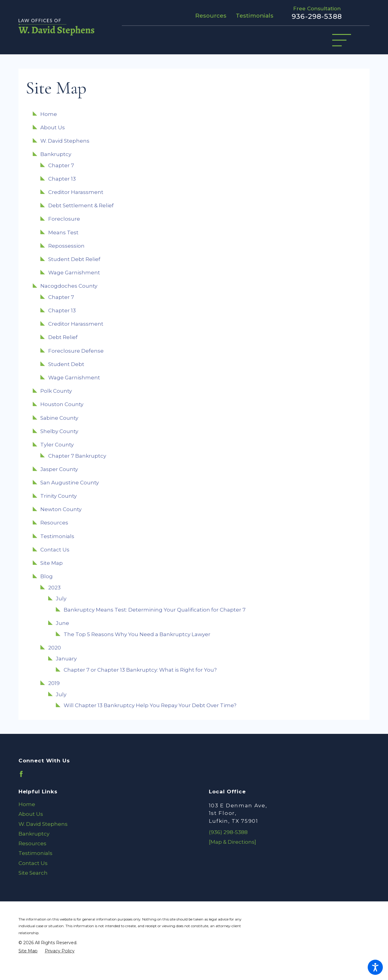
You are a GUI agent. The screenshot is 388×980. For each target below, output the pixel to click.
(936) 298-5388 (228, 832)
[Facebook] (21, 774)
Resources (211, 16)
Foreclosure (64, 219)
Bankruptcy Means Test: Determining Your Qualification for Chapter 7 (155, 610)
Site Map (52, 563)
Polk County (56, 391)
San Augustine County (70, 483)
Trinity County (59, 496)
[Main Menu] (342, 40)
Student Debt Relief (74, 259)
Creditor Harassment (76, 192)
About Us (53, 127)
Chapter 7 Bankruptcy (77, 456)
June (62, 623)
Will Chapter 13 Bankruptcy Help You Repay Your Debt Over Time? (150, 705)
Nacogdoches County (69, 286)
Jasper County (59, 469)
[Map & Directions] (232, 842)
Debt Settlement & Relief (81, 205)
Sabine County (59, 418)
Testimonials (255, 16)
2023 (54, 588)
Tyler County (57, 445)
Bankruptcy (56, 154)
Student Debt (66, 364)
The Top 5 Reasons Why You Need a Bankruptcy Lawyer (137, 634)
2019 (54, 683)
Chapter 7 (61, 165)
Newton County (61, 509)
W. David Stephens (65, 141)
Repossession (66, 246)
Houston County (62, 404)
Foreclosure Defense (76, 351)
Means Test (63, 232)
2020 (55, 648)
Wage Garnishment (74, 273)
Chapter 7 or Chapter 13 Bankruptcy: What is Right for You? (140, 670)
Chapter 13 (62, 179)
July (61, 599)
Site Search (33, 873)
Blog (47, 576)
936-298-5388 (317, 17)
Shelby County (59, 431)
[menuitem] (99, 804)
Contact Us (55, 550)
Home (49, 114)
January (66, 659)
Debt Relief (63, 337)
